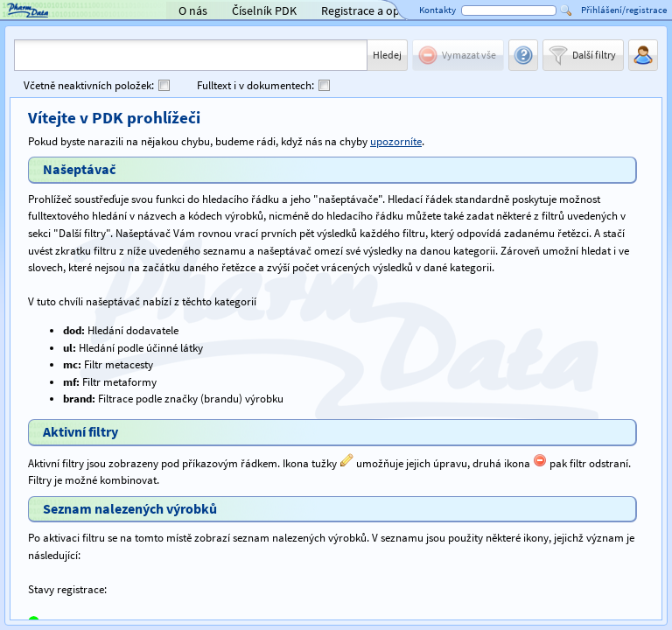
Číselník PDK (264, 10)
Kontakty (437, 10)
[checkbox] (164, 85)
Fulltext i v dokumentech (255, 85)
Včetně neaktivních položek (89, 85)
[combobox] (191, 55)
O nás (193, 10)
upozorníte (396, 141)
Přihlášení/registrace (624, 10)
